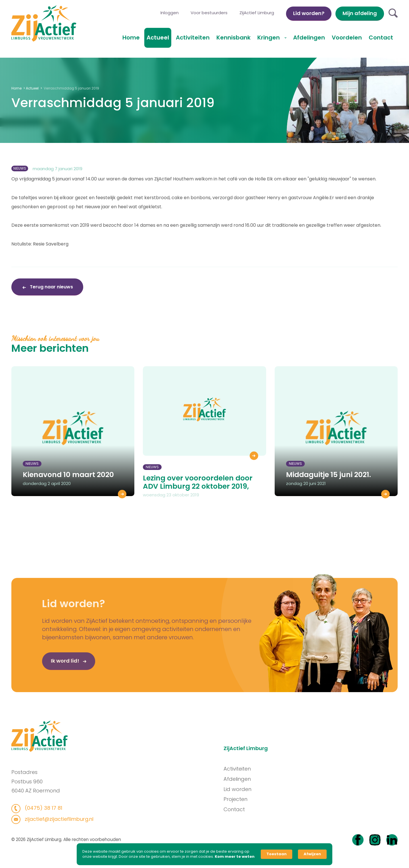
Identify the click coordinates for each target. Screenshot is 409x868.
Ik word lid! (54, 663)
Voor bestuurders (209, 13)
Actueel (158, 38)
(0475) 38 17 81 (40, 808)
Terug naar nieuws (51, 287)
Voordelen (347, 38)
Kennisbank (233, 38)
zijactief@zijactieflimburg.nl (56, 819)
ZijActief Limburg (257, 13)
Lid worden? (309, 13)
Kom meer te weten (235, 857)
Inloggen (170, 13)
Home (131, 38)
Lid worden (240, 789)
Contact (381, 38)
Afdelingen (309, 38)
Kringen (269, 38)
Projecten (238, 799)
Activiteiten (193, 38)
